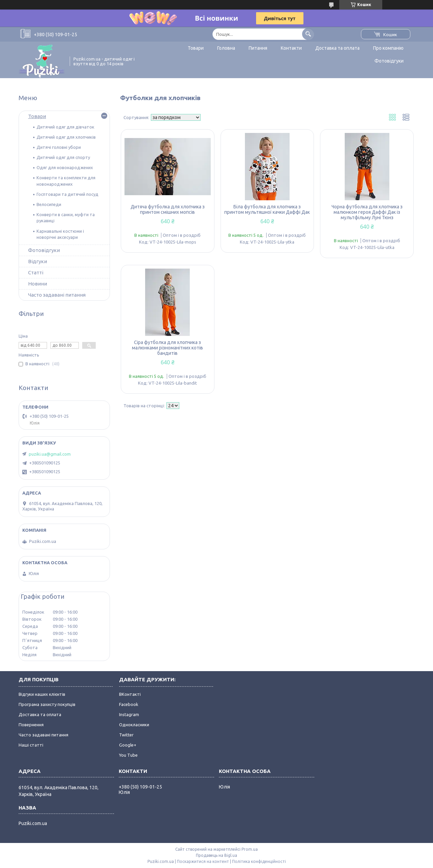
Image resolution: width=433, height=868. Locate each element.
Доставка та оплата (337, 48)
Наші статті (31, 745)
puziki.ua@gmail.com (50, 454)
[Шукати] (308, 34)
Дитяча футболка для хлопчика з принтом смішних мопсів (168, 209)
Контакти (291, 48)
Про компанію (388, 48)
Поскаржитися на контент (203, 861)
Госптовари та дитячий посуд (67, 194)
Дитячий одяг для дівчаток (65, 127)
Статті (36, 272)
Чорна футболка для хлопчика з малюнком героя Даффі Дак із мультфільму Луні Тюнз (367, 212)
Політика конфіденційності (259, 861)
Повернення (31, 725)
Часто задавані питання (57, 295)
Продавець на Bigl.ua (216, 855)
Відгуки (38, 261)
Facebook (129, 704)
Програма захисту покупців (47, 704)
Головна (226, 48)
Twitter (126, 735)
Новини (38, 284)
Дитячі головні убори (59, 147)
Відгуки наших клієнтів (42, 694)
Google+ (128, 745)
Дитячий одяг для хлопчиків (66, 137)
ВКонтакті (130, 694)
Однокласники (134, 725)
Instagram (129, 714)
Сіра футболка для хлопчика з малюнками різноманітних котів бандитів (167, 348)
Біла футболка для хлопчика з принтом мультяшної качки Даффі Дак (267, 209)
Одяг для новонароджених (65, 167)
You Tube (128, 755)
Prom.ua (250, 849)
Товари (196, 48)
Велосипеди (49, 204)
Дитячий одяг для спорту (63, 157)
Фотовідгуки (389, 61)
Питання (258, 48)
